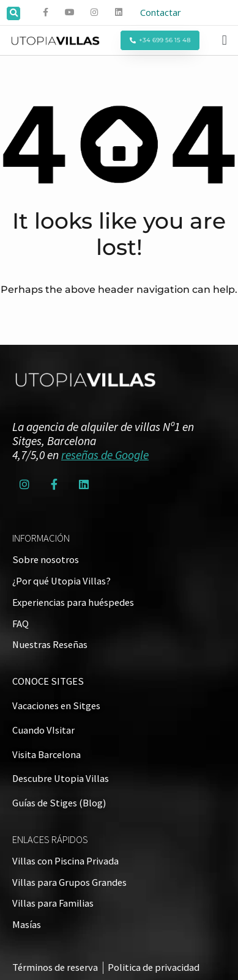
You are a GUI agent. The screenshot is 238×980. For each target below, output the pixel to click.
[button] (13, 13)
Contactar (161, 12)
